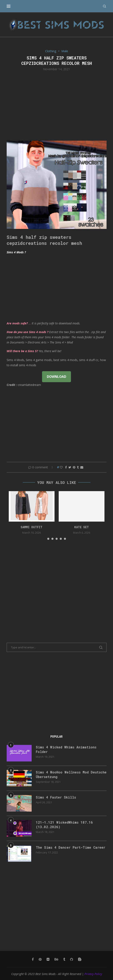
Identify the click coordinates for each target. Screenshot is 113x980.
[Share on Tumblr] (78, 467)
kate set (82, 527)
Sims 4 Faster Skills (56, 797)
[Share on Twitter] (70, 467)
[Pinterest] (40, 959)
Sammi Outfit (32, 527)
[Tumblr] (64, 959)
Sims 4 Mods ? (16, 252)
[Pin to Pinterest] (74, 467)
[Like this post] (61, 467)
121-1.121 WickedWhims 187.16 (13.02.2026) (64, 825)
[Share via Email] (82, 467)
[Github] (72, 959)
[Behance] (56, 959)
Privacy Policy (93, 974)
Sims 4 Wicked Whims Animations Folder (66, 749)
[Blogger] (80, 959)
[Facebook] (33, 959)
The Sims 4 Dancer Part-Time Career (71, 847)
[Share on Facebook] (66, 467)
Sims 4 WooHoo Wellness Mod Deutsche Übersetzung (71, 774)
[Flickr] (48, 959)
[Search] (104, 6)
